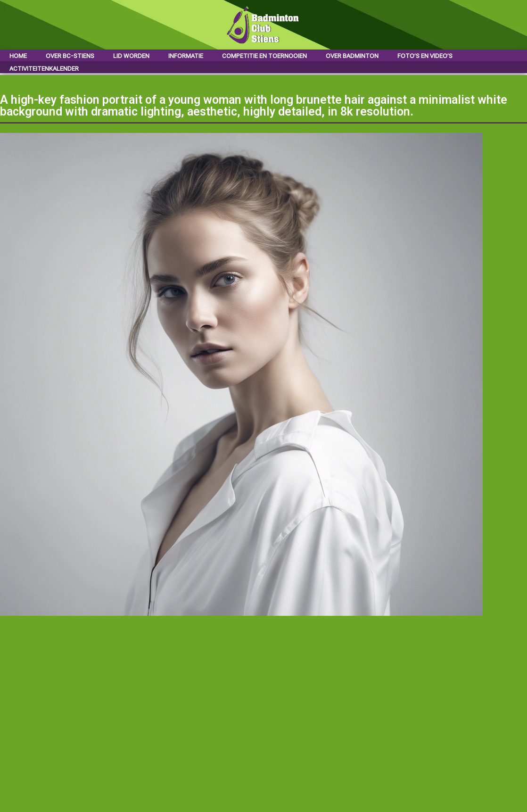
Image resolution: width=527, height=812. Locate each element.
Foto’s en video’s (425, 56)
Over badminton (352, 56)
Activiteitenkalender (44, 69)
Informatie (186, 56)
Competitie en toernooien (264, 56)
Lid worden (131, 56)
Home (18, 56)
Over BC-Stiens (70, 56)
